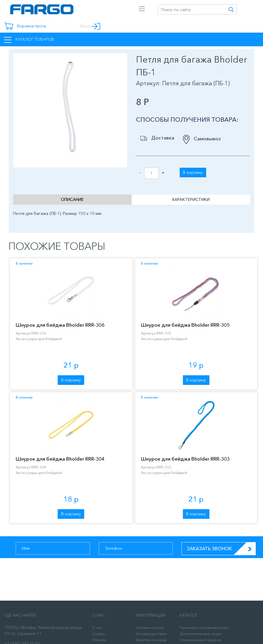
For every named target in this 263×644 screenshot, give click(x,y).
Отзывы (99, 640)
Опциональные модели (200, 640)
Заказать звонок (221, 549)
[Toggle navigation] (110, 7)
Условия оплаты (150, 628)
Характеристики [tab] (191, 199)
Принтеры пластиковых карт (204, 628)
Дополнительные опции (201, 634)
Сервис (99, 634)
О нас (97, 628)
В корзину (193, 172)
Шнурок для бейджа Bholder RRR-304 (60, 459)
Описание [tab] (72, 199)
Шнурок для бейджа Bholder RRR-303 (185, 459)
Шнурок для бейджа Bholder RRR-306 (60, 325)
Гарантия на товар (151, 640)
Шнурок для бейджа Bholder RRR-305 (185, 325)
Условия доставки (151, 634)
